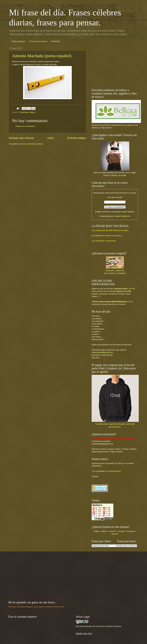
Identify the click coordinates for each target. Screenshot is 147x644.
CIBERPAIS (97, 466)
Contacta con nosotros (38, 41)
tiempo (32, 112)
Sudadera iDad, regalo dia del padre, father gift (115, 424)
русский (115, 534)
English (97, 531)
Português (131, 531)
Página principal (18, 41)
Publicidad (56, 41)
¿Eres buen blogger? (98, 493)
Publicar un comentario (25, 126)
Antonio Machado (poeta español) (42, 56)
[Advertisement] (110, 65)
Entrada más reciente (21, 138)
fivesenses (116, 427)
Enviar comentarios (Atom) (32, 144)
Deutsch (112, 531)
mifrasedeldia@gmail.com (102, 352)
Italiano (104, 531)
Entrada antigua (77, 138)
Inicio (51, 138)
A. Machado (23, 112)
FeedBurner (125, 216)
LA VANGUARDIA (113, 471)
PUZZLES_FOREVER (115, 271)
